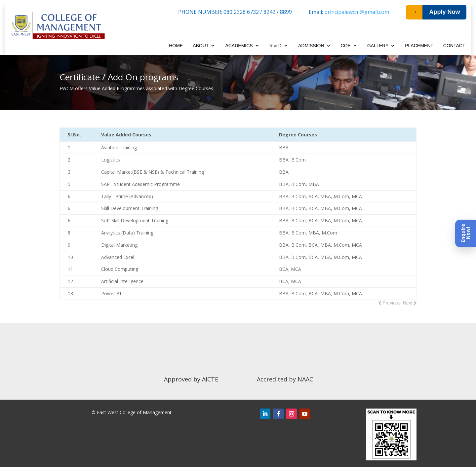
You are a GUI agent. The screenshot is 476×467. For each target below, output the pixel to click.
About (201, 46)
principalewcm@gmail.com (357, 12)
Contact (454, 46)
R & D (276, 46)
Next (408, 303)
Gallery (378, 46)
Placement (419, 46)
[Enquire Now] (466, 233)
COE (346, 46)
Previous (391, 303)
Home (176, 46)
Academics (239, 46)
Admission (311, 46)
